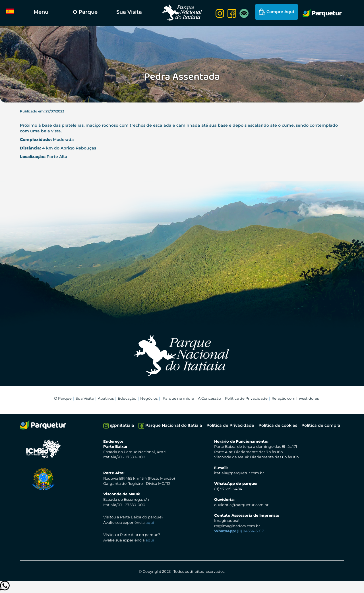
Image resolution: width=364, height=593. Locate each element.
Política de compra (321, 425)
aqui (150, 522)
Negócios (149, 398)
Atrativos (106, 398)
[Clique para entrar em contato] (5, 588)
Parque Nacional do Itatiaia (170, 426)
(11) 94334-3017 (239, 531)
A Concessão (209, 398)
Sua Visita (129, 12)
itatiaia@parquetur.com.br (239, 473)
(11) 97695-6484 (228, 489)
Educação (127, 398)
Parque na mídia (178, 398)
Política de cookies (278, 425)
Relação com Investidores (295, 398)
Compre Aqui (277, 12)
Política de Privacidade (246, 398)
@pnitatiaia (119, 426)
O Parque (85, 12)
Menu (41, 12)
